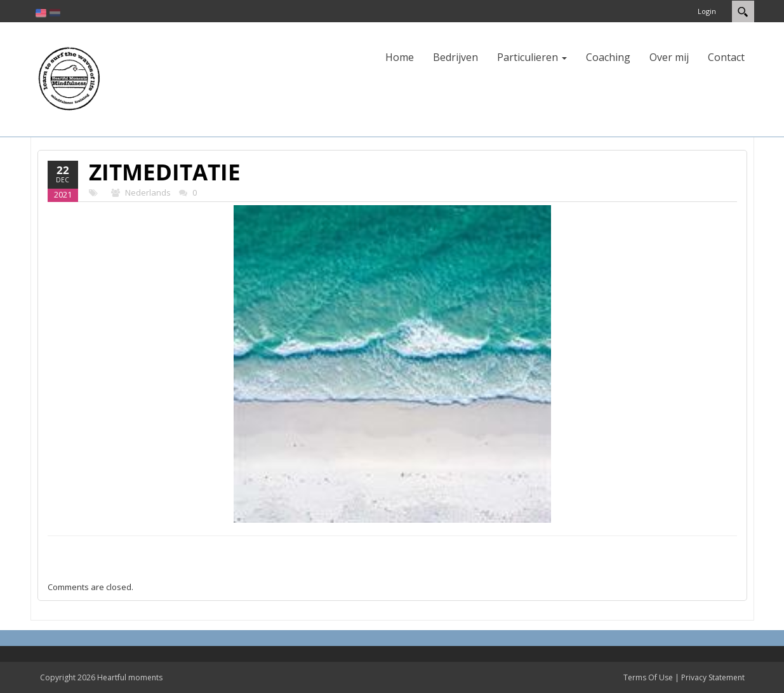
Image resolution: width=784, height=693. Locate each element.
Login (707, 11)
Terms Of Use (648, 677)
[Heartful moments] (69, 78)
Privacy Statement (713, 677)
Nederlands (148, 192)
